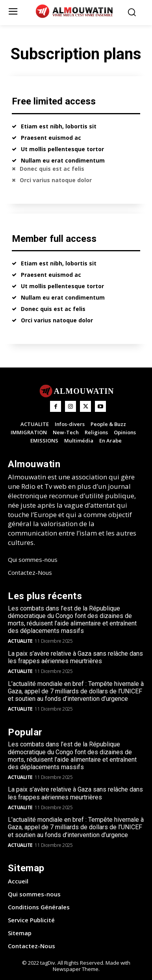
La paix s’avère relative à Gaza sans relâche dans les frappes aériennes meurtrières (75, 657)
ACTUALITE (20, 641)
